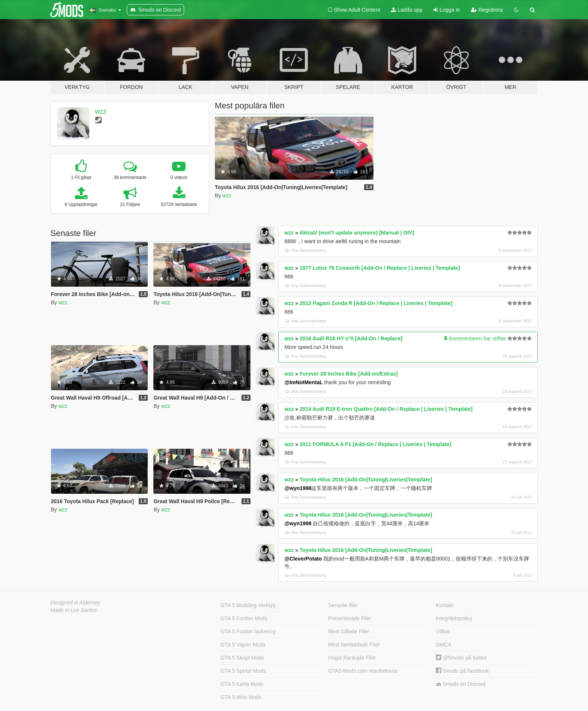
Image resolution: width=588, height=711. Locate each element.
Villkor (443, 631)
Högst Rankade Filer (352, 658)
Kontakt (445, 605)
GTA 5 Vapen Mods (243, 645)
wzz (101, 111)
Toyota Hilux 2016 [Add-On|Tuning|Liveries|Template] (366, 480)
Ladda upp (407, 10)
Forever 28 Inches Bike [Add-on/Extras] (349, 374)
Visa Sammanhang (305, 250)
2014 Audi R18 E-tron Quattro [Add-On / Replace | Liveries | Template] (386, 409)
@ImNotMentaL (303, 382)
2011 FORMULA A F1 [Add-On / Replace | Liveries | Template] (375, 444)
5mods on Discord (460, 684)
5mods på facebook (462, 671)
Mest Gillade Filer (349, 631)
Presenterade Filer (350, 618)
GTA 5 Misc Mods (241, 697)
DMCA (443, 645)
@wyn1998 (298, 488)
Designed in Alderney (76, 603)
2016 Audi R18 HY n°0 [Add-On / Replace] (351, 338)
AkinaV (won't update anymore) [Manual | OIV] (357, 233)
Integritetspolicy (454, 618)
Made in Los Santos (74, 610)
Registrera (487, 10)
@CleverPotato (303, 559)
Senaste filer (343, 605)
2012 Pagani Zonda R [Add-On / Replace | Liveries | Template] (376, 303)
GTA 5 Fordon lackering (248, 631)
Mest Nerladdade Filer (354, 645)
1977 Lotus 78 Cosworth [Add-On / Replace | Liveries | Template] (380, 268)
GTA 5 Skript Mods (242, 658)
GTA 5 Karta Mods (242, 684)
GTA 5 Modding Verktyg (248, 605)
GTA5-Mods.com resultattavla (363, 671)
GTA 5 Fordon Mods (244, 618)
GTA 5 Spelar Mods (243, 671)
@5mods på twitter (461, 658)
